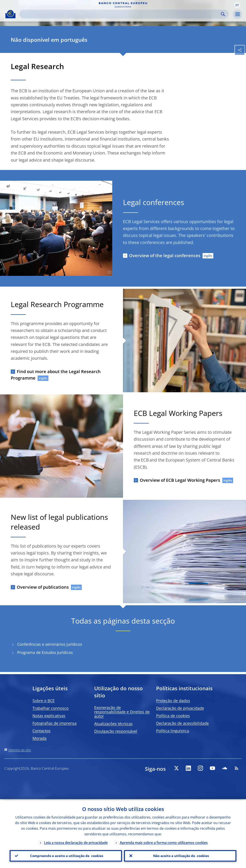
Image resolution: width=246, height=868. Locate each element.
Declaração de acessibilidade (182, 723)
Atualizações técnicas (113, 724)
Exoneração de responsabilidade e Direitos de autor (122, 712)
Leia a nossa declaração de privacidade (76, 842)
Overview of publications (43, 587)
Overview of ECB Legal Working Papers (180, 480)
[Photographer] (109, 272)
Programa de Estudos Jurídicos (45, 653)
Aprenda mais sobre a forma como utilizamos (164, 842)
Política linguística (173, 731)
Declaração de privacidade (180, 708)
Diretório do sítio (20, 750)
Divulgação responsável (116, 731)
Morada (39, 738)
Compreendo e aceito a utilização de (66, 855)
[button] (237, 5)
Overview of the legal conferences (165, 256)
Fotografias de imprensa (55, 723)
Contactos (42, 731)
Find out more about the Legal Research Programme (56, 375)
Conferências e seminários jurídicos (50, 644)
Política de (173, 716)
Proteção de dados (173, 701)
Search (223, 14)
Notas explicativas (49, 716)
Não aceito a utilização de (180, 855)
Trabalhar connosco (51, 708)
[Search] (121, 14)
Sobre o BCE (44, 701)
